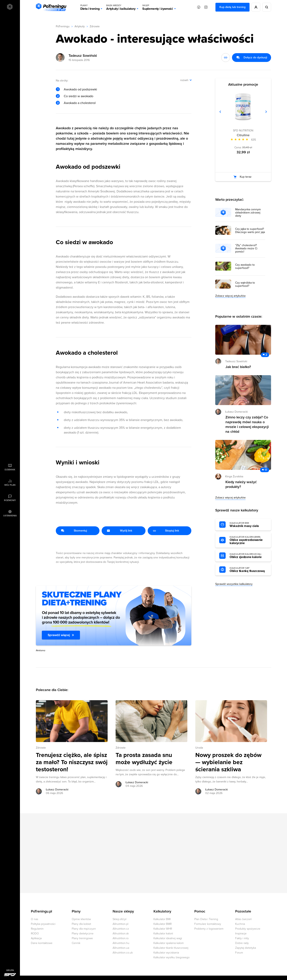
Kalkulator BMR (163, 924)
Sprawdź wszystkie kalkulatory (234, 584)
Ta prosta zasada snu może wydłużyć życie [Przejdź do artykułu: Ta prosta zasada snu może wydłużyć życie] (144, 759)
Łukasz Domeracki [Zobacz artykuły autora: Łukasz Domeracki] (57, 790)
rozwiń (184, 80)
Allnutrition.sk (121, 933)
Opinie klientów (81, 919)
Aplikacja (36, 938)
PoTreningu (63, 26)
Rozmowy (10, 500)
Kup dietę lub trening (232, 7)
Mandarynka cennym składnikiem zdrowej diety (248, 213)
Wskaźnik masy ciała (248, 525)
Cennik (76, 943)
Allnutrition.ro (121, 938)
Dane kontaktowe (42, 943)
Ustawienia (10, 516)
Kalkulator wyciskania (166, 953)
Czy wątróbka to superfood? (245, 284)
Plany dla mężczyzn (84, 929)
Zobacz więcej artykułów (230, 296)
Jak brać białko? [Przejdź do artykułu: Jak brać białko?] (238, 367)
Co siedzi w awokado (79, 96)
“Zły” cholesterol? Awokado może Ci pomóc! (246, 249)
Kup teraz (246, 177)
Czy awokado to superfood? (245, 266)
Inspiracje (241, 933)
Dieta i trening (90, 7)
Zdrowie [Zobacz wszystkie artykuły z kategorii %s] (41, 748)
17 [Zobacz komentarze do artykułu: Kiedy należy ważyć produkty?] (266, 470)
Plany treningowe (82, 938)
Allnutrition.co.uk (123, 953)
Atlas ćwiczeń (243, 919)
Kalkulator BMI (162, 919)
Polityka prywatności (43, 924)
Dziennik (10, 470)
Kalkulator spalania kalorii (169, 943)
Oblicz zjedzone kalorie (248, 556)
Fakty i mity (242, 938)
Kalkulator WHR (163, 929)
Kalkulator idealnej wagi (168, 938)
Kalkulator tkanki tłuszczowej (171, 948)
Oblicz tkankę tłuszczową (248, 570)
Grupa (10, 970)
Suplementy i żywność (158, 7)
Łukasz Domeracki (236, 412)
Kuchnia (240, 924)
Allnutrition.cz (121, 929)
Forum (239, 953)
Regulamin (37, 929)
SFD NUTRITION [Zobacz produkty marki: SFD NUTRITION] (243, 131)
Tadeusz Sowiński (83, 56)
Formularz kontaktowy (208, 924)
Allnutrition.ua (121, 948)
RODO (35, 933)
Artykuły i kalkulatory (121, 7)
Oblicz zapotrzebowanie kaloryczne (248, 540)
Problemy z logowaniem (209, 929)
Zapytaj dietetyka (246, 948)
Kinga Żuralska (234, 476)
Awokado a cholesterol (80, 103)
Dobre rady (242, 943)
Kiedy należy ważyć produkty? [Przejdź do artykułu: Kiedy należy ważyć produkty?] (241, 484)
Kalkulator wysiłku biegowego (172, 957)
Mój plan (10, 485)
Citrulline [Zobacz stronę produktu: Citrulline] (243, 135)
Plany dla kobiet (81, 924)
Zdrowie (95, 26)
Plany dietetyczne (83, 933)
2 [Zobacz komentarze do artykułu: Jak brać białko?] (266, 355)
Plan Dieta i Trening (206, 919)
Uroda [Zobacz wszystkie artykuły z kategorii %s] (199, 748)
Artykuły (80, 26)
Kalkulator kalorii (163, 933)
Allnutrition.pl (120, 924)
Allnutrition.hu (121, 943)
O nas (34, 919)
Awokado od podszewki (80, 89)
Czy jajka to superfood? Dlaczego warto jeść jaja (250, 231)
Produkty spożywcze (248, 929)
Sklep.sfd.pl (119, 919)
